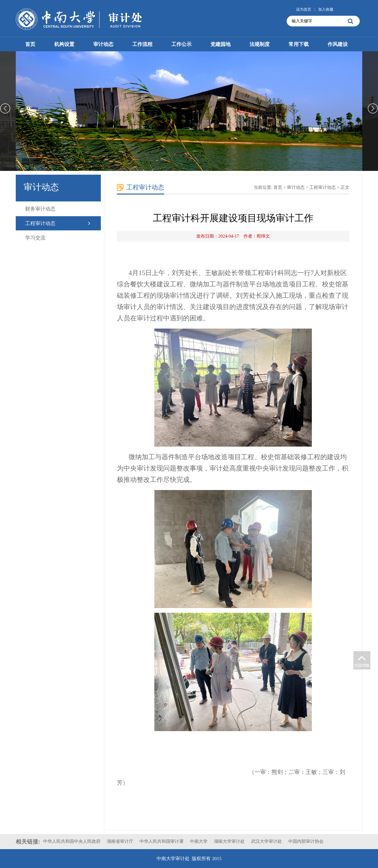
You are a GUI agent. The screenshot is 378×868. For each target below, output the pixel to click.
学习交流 (35, 238)
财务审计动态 (40, 209)
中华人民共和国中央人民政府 (72, 841)
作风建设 (338, 44)
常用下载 (299, 44)
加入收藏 (326, 9)
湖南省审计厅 (120, 841)
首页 (30, 44)
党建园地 (220, 44)
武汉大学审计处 (266, 841)
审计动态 (103, 44)
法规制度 (260, 44)
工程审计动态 (40, 223)
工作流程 (142, 44)
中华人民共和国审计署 (162, 841)
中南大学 (199, 841)
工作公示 (181, 44)
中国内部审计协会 (306, 841)
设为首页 (304, 9)
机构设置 (64, 44)
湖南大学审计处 (229, 841)
